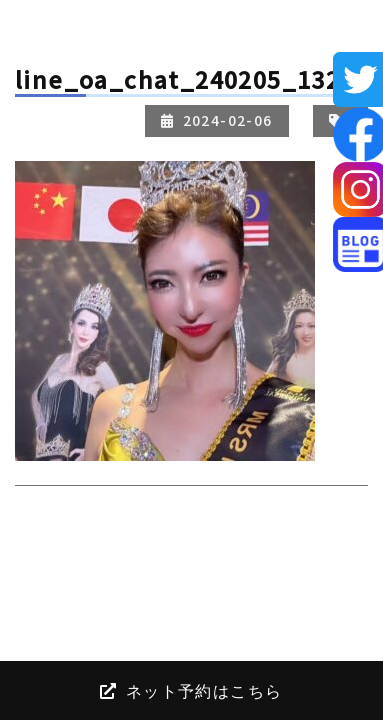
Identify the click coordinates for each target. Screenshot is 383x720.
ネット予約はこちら (191, 690)
